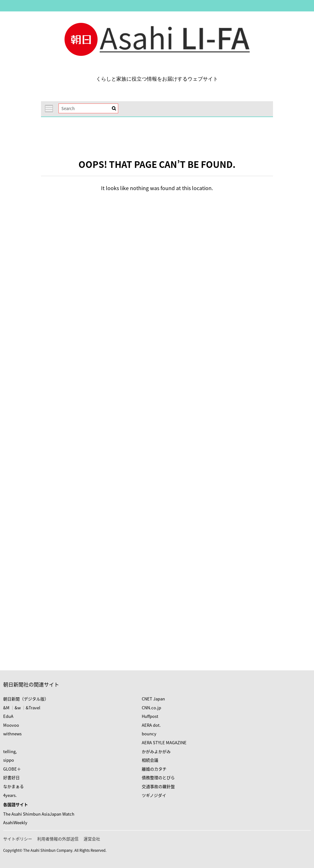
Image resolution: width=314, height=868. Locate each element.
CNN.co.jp (151, 708)
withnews (12, 734)
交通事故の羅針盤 (158, 786)
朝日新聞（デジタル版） (26, 699)
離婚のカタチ (154, 769)
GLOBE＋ (12, 769)
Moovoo (11, 725)
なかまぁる (14, 786)
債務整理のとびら (158, 777)
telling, (10, 751)
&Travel (33, 708)
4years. (10, 795)
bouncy (149, 734)
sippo (9, 760)
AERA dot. (151, 725)
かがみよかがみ (156, 751)
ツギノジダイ (154, 795)
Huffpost (150, 716)
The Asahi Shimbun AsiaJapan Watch (39, 814)
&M (6, 708)
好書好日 (11, 777)
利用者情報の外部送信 (58, 839)
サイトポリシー (18, 839)
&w (18, 708)
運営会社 (92, 839)
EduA (8, 716)
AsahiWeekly (15, 822)
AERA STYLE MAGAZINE (164, 742)
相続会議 (150, 760)
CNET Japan (153, 699)
